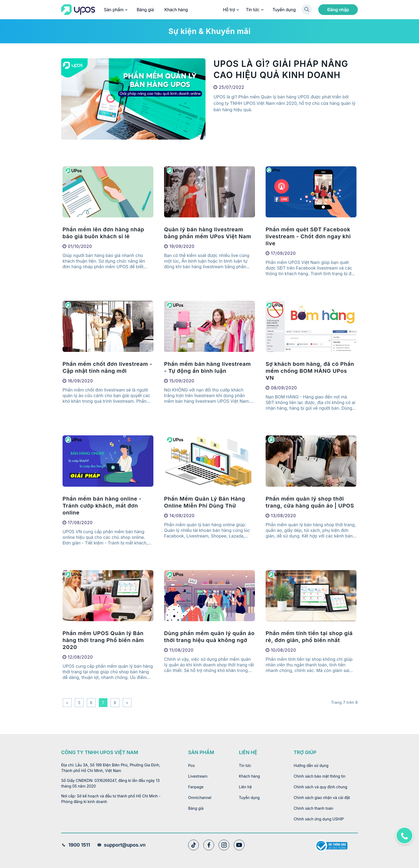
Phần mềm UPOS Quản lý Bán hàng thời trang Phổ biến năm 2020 (103, 640)
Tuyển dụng (284, 10)
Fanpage (196, 787)
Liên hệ (245, 787)
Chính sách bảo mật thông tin (320, 776)
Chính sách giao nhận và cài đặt (322, 798)
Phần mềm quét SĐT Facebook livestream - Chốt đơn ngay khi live (308, 236)
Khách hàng (176, 10)
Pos (191, 765)
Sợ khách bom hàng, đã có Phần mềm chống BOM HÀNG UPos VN (310, 371)
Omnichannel (200, 798)
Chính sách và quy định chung (320, 787)
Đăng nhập (338, 10)
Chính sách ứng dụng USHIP (319, 819)
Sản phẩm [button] (115, 10)
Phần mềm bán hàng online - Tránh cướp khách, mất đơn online (102, 506)
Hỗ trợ (231, 10)
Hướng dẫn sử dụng (311, 765)
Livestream (198, 776)
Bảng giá (145, 10)
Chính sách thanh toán (313, 808)
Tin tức (254, 10)
